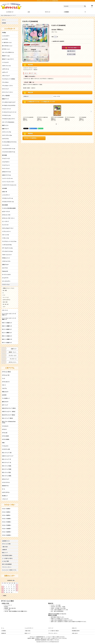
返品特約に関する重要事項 (58, 41)
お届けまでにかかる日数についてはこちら (57, 614)
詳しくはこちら (12, 608)
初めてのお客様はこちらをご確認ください (18, 611)
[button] (85, 12)
